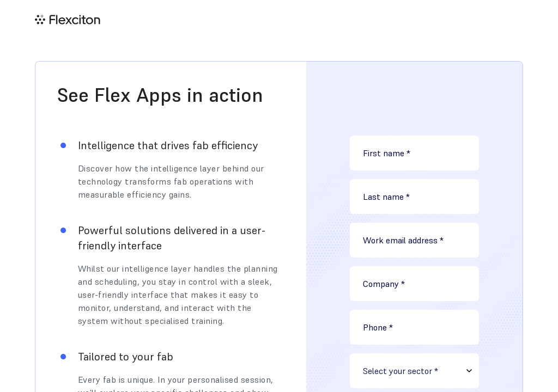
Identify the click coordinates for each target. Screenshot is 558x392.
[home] (68, 20)
